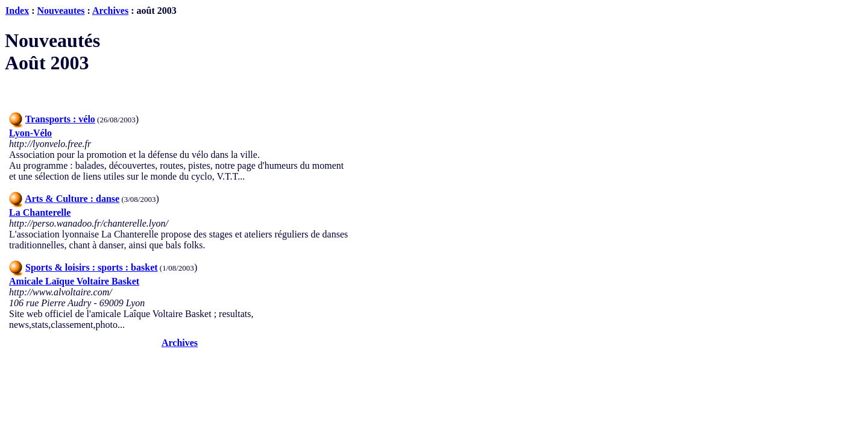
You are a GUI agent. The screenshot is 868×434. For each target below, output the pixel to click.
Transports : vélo (60, 119)
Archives (110, 11)
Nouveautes (61, 11)
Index (17, 11)
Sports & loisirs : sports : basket (92, 267)
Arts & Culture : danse (72, 199)
